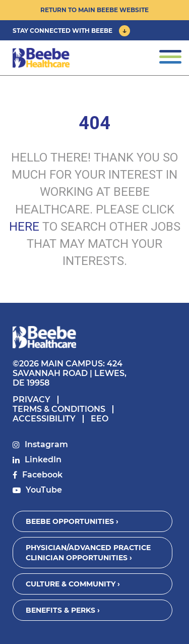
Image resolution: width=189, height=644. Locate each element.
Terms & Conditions (59, 409)
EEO (100, 419)
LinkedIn (43, 460)
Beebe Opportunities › (72, 521)
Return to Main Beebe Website (94, 10)
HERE (24, 227)
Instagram (46, 444)
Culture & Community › (73, 584)
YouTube (44, 490)
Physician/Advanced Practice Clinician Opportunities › (88, 553)
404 (94, 123)
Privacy (31, 399)
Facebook (42, 475)
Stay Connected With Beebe (62, 31)
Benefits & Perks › (63, 610)
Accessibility (44, 419)
